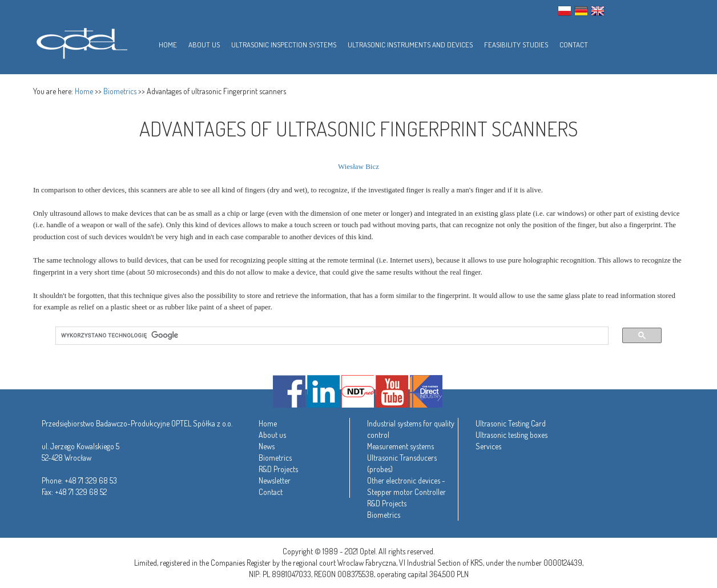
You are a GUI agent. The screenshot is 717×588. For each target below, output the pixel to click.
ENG (598, 11)
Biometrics (120, 91)
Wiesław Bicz (358, 166)
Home (84, 91)
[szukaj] (325, 336)
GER (581, 11)
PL (565, 11)
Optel (80, 41)
